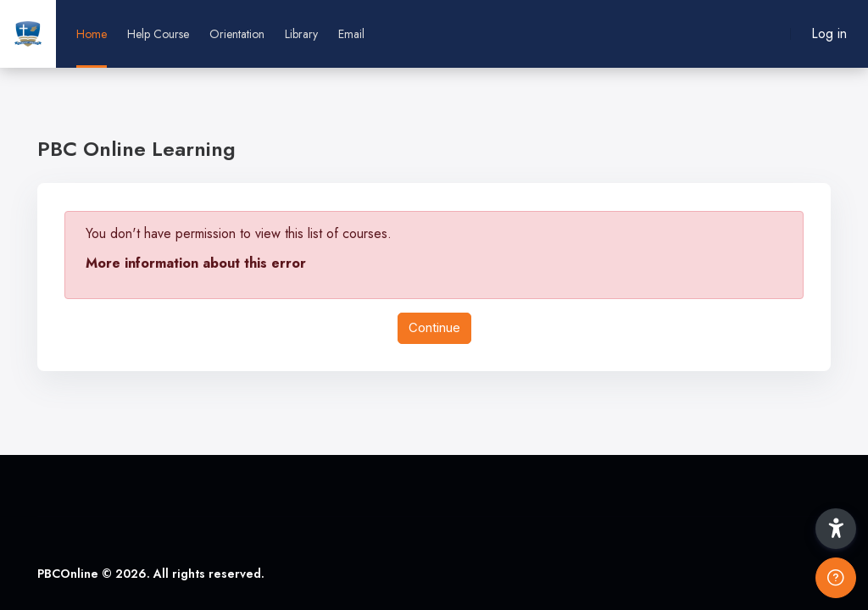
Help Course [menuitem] (158, 34)
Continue (434, 327)
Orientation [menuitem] (237, 34)
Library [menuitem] (301, 34)
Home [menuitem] (92, 34)
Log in (829, 33)
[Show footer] (836, 578)
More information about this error (196, 263)
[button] (836, 529)
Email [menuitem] (351, 34)
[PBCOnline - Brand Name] (28, 34)
